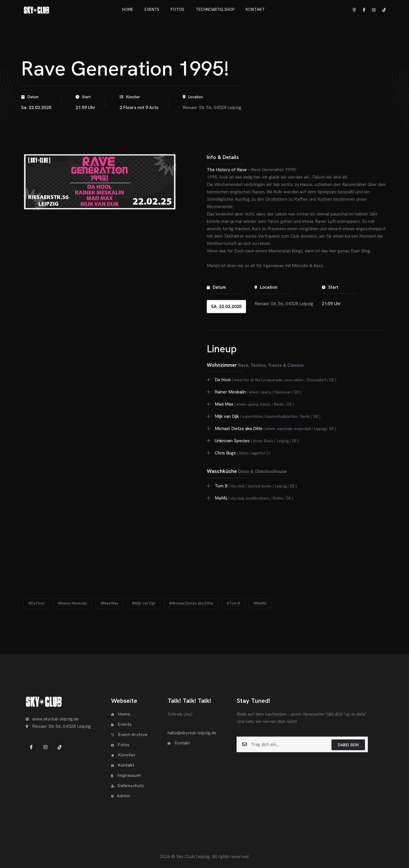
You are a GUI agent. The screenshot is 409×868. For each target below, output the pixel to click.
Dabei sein (348, 745)
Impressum (126, 775)
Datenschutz (128, 786)
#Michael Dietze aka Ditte (191, 603)
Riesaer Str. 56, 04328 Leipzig (212, 107)
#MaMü (260, 603)
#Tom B (233, 603)
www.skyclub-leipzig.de (52, 719)
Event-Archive (129, 734)
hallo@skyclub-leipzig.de (192, 733)
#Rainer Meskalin (72, 603)
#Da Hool (36, 603)
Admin (121, 796)
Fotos (120, 745)
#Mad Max (109, 603)
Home (121, 714)
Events (121, 724)
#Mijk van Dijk (144, 603)
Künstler (123, 755)
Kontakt (123, 765)
